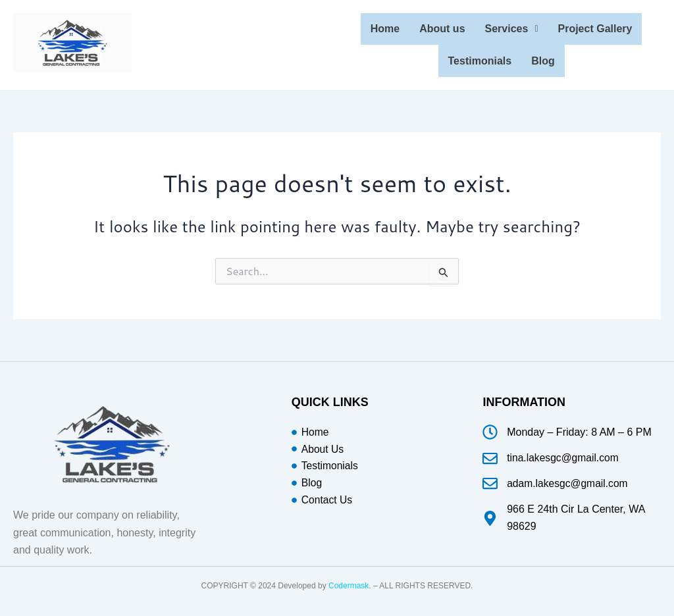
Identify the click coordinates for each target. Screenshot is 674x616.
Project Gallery (595, 28)
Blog (543, 58)
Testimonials (480, 58)
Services (512, 28)
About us (442, 28)
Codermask (349, 582)
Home (385, 28)
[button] (512, 28)
